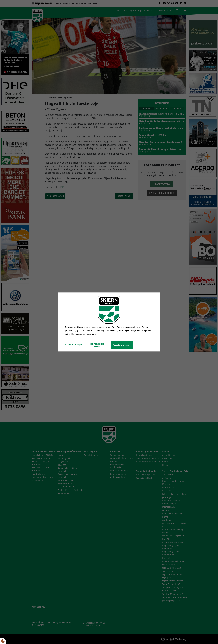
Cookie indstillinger (74, 345)
